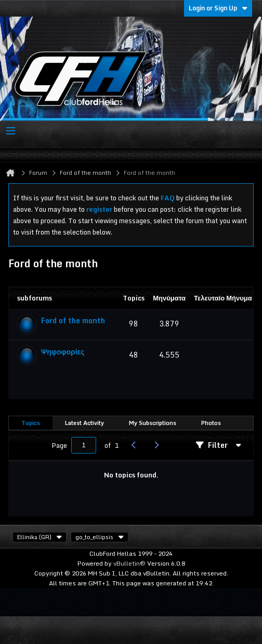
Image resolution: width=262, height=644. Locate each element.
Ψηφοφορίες (63, 352)
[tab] (31, 423)
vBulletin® (129, 563)
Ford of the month (73, 320)
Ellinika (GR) (40, 537)
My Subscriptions (153, 423)
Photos (211, 423)
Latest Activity (84, 423)
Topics (31, 423)
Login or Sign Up (218, 8)
